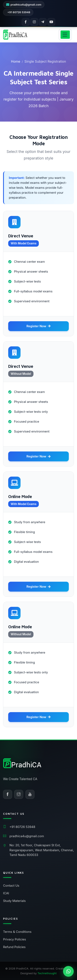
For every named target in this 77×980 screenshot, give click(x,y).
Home (16, 61)
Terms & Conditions (17, 932)
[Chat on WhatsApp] (68, 971)
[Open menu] (65, 35)
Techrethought (47, 973)
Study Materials (14, 901)
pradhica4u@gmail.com (26, 5)
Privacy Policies (14, 939)
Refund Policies (14, 947)
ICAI (6, 893)
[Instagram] (34, 22)
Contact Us (11, 886)
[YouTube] (51, 22)
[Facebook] (26, 22)
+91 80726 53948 (19, 12)
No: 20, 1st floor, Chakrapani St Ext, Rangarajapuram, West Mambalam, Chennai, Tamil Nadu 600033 (42, 850)
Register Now (39, 326)
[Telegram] (43, 22)
